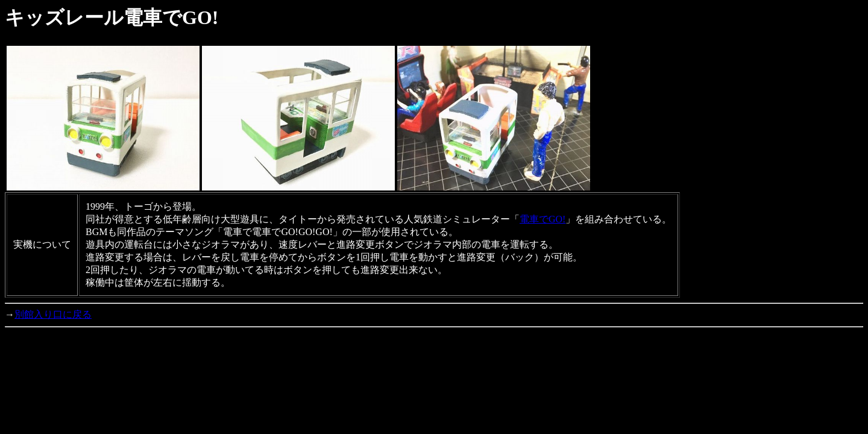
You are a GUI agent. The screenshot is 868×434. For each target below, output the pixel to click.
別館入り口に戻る (53, 314)
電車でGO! (542, 219)
